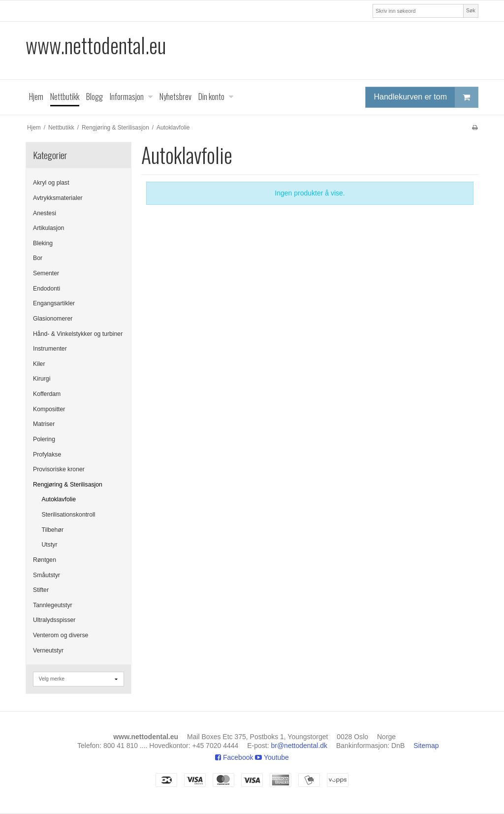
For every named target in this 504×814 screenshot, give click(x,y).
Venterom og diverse (61, 635)
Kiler (39, 364)
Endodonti (47, 289)
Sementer (46, 273)
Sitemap (426, 746)
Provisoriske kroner (59, 469)
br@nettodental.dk (299, 746)
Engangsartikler (54, 303)
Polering (44, 439)
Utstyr (50, 545)
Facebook (234, 757)
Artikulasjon (48, 228)
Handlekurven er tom (426, 97)
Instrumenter (50, 349)
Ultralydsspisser (54, 620)
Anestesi (45, 213)
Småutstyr (47, 575)
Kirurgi (42, 379)
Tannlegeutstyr (53, 605)
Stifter (41, 590)
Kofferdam (47, 394)
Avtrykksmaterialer (58, 198)
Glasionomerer (53, 319)
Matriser (44, 424)
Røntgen (45, 560)
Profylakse (47, 455)
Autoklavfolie (59, 499)
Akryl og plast (51, 183)
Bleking (43, 243)
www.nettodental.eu (96, 45)
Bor (38, 258)
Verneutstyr (48, 651)
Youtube (272, 757)
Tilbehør (53, 530)
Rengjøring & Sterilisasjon (68, 485)
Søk (471, 10)
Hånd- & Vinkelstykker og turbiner (78, 334)
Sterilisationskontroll (69, 515)
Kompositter (49, 409)
